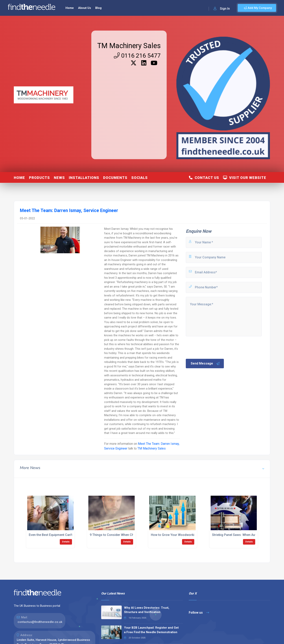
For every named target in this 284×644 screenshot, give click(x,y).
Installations (84, 178)
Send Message (205, 364)
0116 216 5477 (137, 56)
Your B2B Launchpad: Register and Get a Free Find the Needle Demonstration (151, 630)
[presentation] (215, 347)
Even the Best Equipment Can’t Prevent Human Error (66, 535)
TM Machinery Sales (129, 46)
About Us (85, 8)
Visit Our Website (245, 178)
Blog (98, 8)
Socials (140, 178)
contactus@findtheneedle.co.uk (40, 622)
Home (70, 8)
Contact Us (204, 178)
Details (66, 542)
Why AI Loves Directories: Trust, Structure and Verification (147, 610)
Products (39, 178)
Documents (115, 178)
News (59, 178)
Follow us (199, 613)
